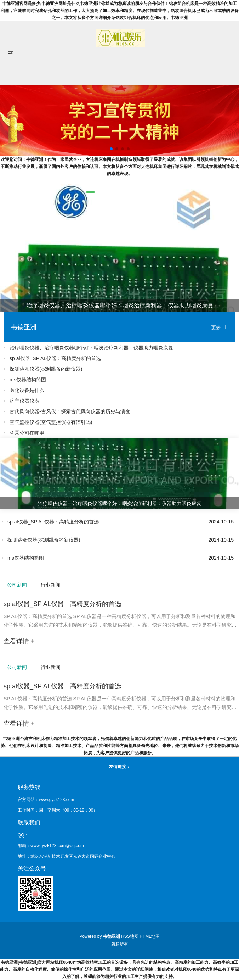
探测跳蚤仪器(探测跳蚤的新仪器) (46, 369)
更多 (220, 327)
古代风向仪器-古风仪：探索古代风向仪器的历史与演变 (70, 411)
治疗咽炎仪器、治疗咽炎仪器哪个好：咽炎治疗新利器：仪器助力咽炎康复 (91, 348)
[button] (90, 192)
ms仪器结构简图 (28, 380)
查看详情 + (19, 641)
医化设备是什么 (27, 390)
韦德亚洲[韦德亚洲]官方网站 (28, 962)
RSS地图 (130, 936)
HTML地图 (150, 936)
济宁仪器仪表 (24, 401)
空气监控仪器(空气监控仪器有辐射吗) (51, 422)
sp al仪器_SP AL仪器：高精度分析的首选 (55, 358)
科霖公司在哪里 (27, 433)
